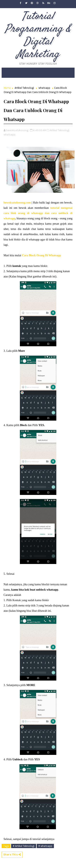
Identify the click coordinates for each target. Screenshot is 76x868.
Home (7, 88)
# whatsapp (45, 846)
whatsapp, (10, 135)
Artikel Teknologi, (60, 130)
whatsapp (44, 88)
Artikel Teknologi (24, 88)
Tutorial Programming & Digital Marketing (38, 35)
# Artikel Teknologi (24, 846)
